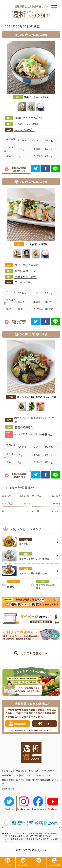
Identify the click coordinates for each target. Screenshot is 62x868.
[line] (55, 169)
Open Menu (54, 8)
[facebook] (46, 169)
